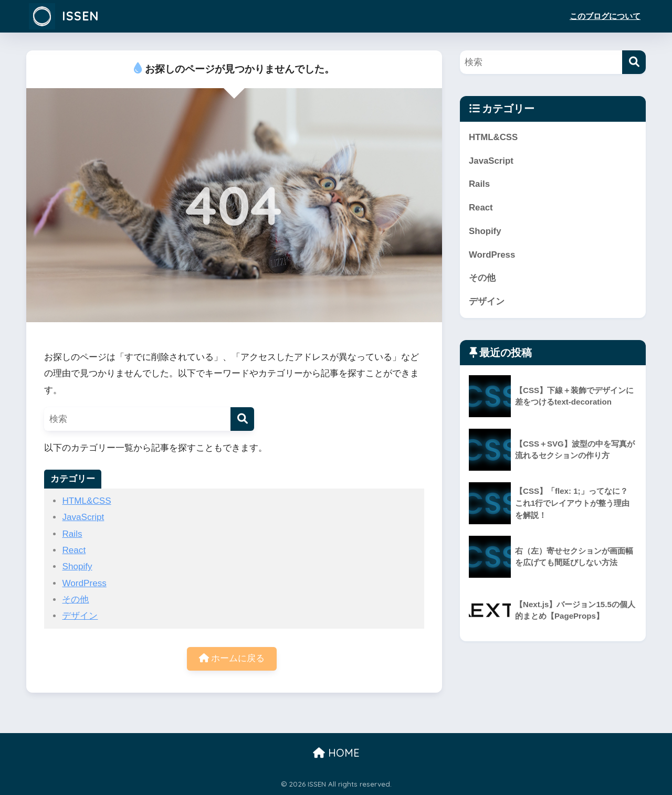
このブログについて (605, 16)
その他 (75, 600)
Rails (72, 534)
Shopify (77, 566)
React (74, 550)
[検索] (242, 419)
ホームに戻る (232, 658)
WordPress (84, 583)
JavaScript (83, 517)
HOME (336, 753)
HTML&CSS (86, 501)
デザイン (80, 616)
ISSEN (64, 16)
